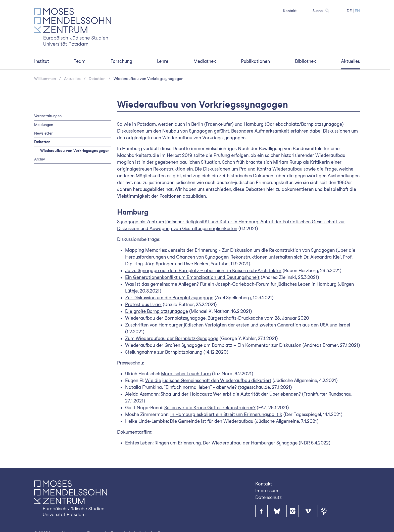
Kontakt (290, 11)
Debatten (97, 79)
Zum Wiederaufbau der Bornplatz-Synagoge (172, 338)
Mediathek (205, 61)
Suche (322, 11)
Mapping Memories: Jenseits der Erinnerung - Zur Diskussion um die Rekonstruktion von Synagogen (230, 250)
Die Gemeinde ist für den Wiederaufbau (212, 421)
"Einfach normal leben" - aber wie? (200, 387)
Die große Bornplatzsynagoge (157, 311)
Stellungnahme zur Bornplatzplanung (164, 352)
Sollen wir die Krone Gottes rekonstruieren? (210, 408)
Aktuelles (350, 61)
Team (80, 61)
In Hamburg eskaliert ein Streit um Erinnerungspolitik (226, 414)
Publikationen (255, 61)
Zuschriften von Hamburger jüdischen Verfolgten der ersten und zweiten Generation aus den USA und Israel (238, 325)
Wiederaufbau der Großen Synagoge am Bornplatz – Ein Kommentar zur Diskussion (213, 345)
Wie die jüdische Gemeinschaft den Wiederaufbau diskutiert (208, 380)
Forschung (121, 61)
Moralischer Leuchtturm (186, 374)
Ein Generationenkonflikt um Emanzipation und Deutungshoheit (192, 277)
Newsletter (43, 133)
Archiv (40, 159)
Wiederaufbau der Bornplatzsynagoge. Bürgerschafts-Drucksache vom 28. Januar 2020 (217, 318)
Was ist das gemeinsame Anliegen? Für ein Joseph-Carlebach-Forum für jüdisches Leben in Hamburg (231, 284)
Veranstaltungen (48, 116)
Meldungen (44, 125)
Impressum (267, 491)
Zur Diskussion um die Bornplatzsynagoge (169, 298)
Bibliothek (306, 61)
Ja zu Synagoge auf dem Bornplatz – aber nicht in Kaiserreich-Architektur (203, 271)
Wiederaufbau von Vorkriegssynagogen (149, 79)
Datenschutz (268, 497)
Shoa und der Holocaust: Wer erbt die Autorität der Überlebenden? (231, 394)
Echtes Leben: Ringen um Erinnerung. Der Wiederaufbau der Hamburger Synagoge (211, 443)
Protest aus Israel (143, 304)
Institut (42, 61)
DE (349, 11)
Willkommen (45, 79)
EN (357, 11)
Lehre (163, 61)
